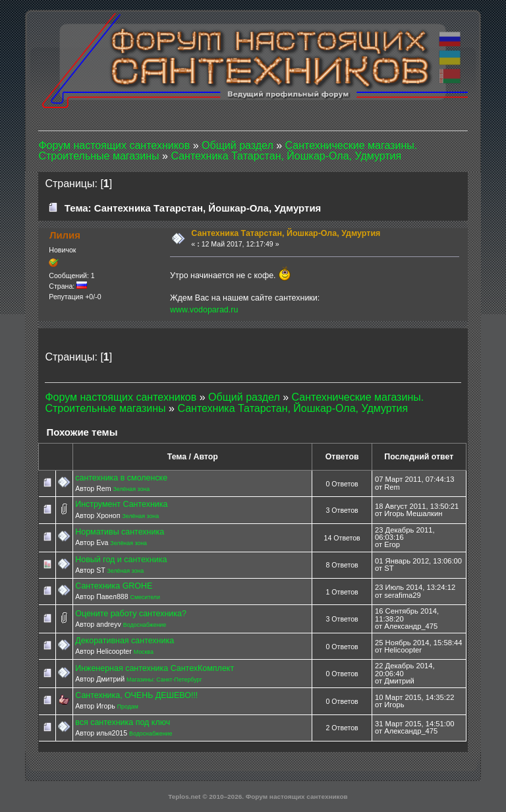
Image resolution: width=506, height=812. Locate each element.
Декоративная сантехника (125, 641)
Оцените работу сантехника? (131, 614)
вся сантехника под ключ (123, 722)
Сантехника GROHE (114, 586)
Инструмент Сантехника (121, 504)
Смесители (145, 597)
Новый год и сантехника (121, 560)
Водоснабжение (145, 625)
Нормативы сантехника (120, 532)
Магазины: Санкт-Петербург (164, 680)
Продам (128, 707)
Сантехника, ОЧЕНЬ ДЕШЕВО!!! (136, 695)
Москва (144, 652)
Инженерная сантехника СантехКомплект (155, 668)
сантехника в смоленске (121, 478)
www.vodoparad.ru (204, 310)
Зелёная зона (131, 489)
